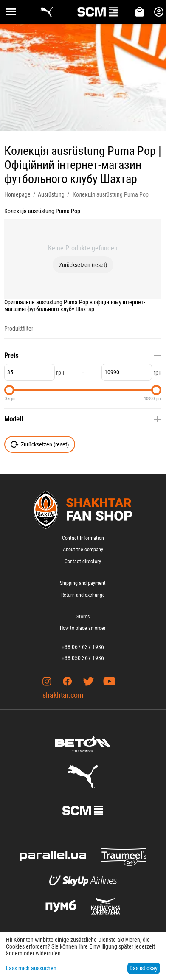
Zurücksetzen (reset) (83, 265)
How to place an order (83, 628)
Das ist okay (144, 968)
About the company (83, 550)
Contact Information (83, 538)
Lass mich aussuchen (31, 968)
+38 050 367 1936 (83, 658)
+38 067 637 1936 (83, 647)
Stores (83, 617)
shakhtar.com (63, 695)
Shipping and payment (83, 583)
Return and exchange (83, 595)
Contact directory (83, 562)
